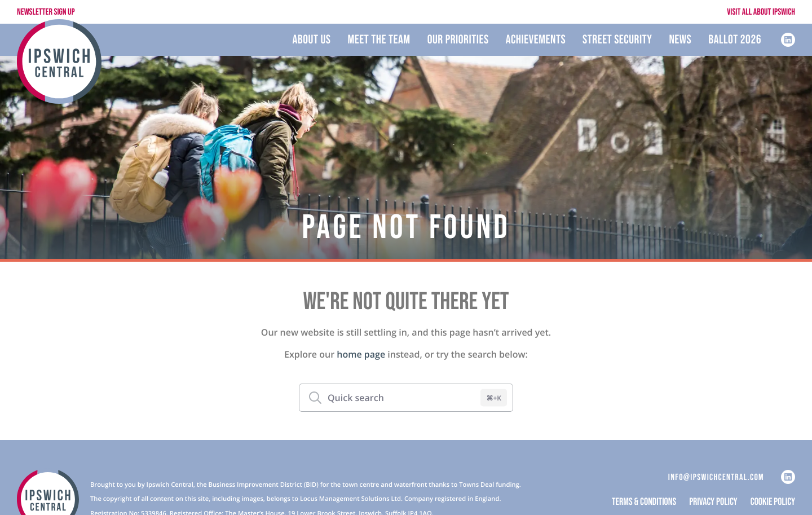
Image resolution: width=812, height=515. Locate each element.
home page (361, 354)
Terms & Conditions (644, 503)
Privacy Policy (713, 503)
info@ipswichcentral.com (716, 477)
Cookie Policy (773, 503)
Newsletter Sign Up (46, 12)
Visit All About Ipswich (761, 12)
